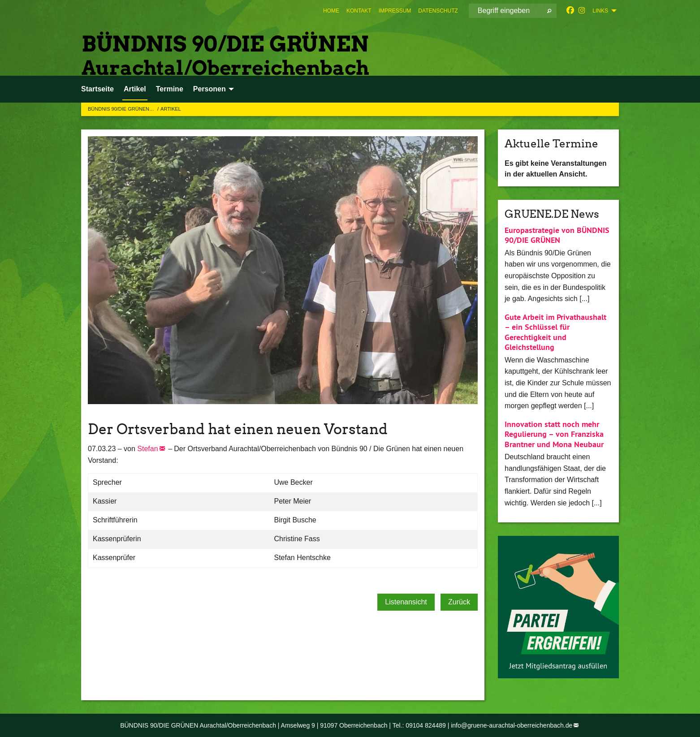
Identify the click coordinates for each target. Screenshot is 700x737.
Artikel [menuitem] (135, 89)
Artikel (171, 109)
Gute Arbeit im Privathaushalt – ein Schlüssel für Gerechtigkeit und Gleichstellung (555, 332)
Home (331, 11)
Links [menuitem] (600, 11)
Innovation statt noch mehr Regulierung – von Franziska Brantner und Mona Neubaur (554, 434)
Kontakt (359, 11)
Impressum (395, 11)
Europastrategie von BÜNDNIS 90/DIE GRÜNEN (557, 235)
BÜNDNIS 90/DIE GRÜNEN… (122, 109)
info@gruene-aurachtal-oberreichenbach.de (512, 725)
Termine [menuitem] (170, 89)
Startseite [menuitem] (97, 89)
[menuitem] (331, 11)
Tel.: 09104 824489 (419, 725)
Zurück (459, 602)
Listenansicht (406, 602)
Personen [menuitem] (210, 89)
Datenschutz (438, 11)
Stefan (147, 449)
